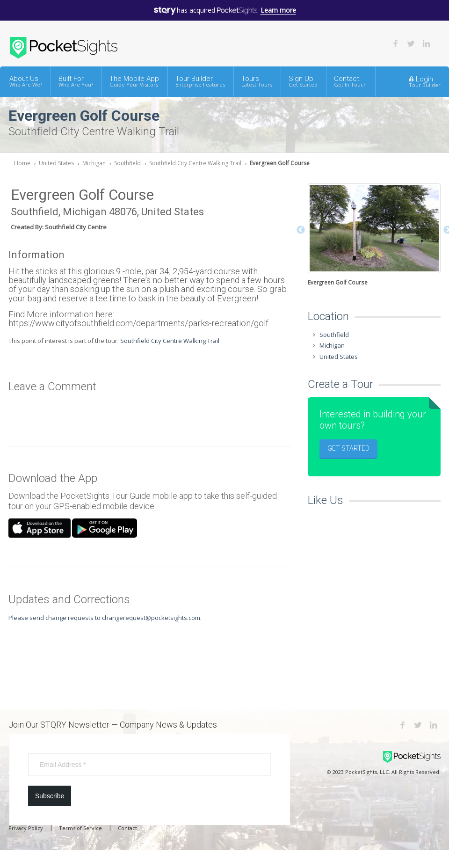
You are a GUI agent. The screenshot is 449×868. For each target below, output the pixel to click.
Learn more (278, 10)
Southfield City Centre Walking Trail (195, 163)
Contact (350, 81)
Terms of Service (80, 828)
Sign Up (303, 81)
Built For (76, 81)
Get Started (348, 448)
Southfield (127, 163)
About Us (26, 81)
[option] (374, 236)
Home (22, 163)
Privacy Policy (26, 828)
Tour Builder (200, 81)
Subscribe (50, 796)
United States (56, 163)
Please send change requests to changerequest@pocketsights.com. (105, 618)
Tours (257, 81)
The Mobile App (134, 81)
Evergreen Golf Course (280, 163)
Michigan (94, 163)
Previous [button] (301, 230)
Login (425, 81)
